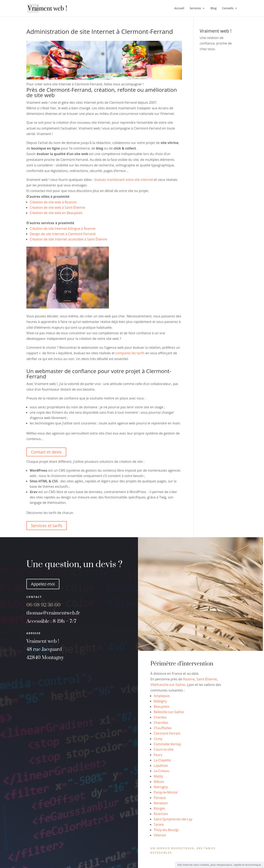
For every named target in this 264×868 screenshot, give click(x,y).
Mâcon (159, 782)
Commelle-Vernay (167, 744)
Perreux (160, 798)
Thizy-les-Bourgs (166, 830)
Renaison (161, 803)
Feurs (158, 755)
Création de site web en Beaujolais (56, 213)
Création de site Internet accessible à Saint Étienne (68, 239)
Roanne (189, 679)
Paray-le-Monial (166, 792)
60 (44, 605)
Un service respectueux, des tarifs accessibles (183, 850)
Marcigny (161, 787)
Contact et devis (46, 452)
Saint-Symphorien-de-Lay (173, 819)
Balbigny (160, 701)
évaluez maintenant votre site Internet (124, 180)
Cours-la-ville (164, 749)
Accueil (179, 8)
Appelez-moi (43, 584)
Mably (158, 776)
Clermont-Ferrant (167, 733)
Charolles (161, 723)
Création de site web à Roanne (53, 202)
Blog (214, 8)
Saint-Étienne (207, 679)
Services (195, 8)
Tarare (159, 824)
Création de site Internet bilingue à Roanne (63, 228)
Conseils (228, 8)
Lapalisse (161, 766)
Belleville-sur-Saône (169, 712)
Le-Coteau (161, 771)
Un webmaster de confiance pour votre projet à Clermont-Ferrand (99, 374)
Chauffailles (163, 728)
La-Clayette (162, 760)
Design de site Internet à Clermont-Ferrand (63, 234)
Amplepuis (162, 696)
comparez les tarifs (130, 353)
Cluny (158, 739)
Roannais (161, 814)
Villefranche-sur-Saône (168, 685)
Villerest (160, 835)
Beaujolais (161, 707)
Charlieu (160, 717)
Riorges (159, 808)
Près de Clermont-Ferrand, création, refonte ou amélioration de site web (102, 92)
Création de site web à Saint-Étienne (57, 207)
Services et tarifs (47, 526)
